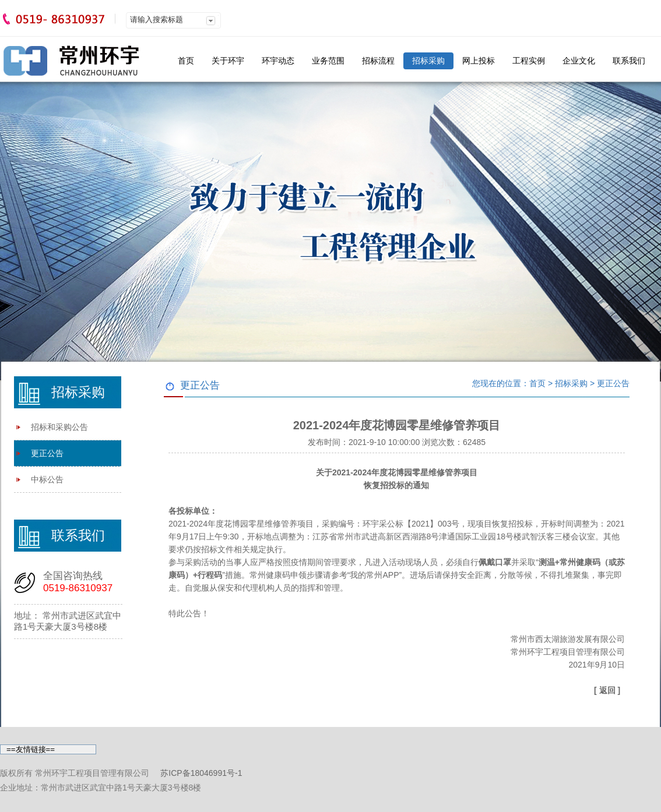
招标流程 (378, 61)
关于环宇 (228, 61)
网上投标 (479, 61)
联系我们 (629, 61)
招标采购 (428, 61)
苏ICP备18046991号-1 (201, 773)
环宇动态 (278, 61)
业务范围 (328, 61)
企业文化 (579, 61)
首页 (186, 61)
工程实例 (529, 61)
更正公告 (47, 453)
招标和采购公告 (59, 427)
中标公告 (47, 479)
